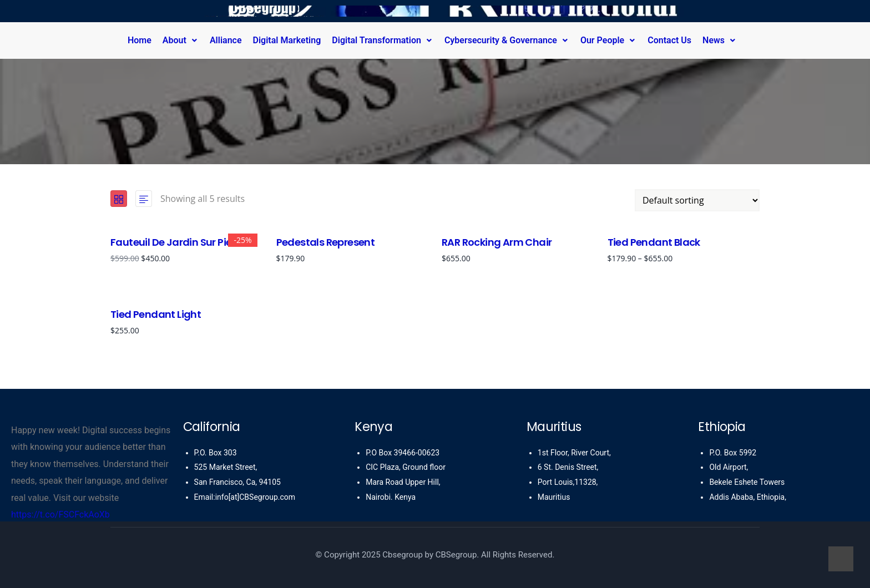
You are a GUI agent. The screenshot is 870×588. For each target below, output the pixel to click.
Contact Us (669, 40)
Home (140, 40)
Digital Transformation (383, 40)
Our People (608, 40)
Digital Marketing (287, 40)
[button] (183, 40)
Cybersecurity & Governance (507, 40)
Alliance (226, 40)
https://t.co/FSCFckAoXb (60, 514)
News (720, 40)
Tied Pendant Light (156, 314)
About (181, 40)
